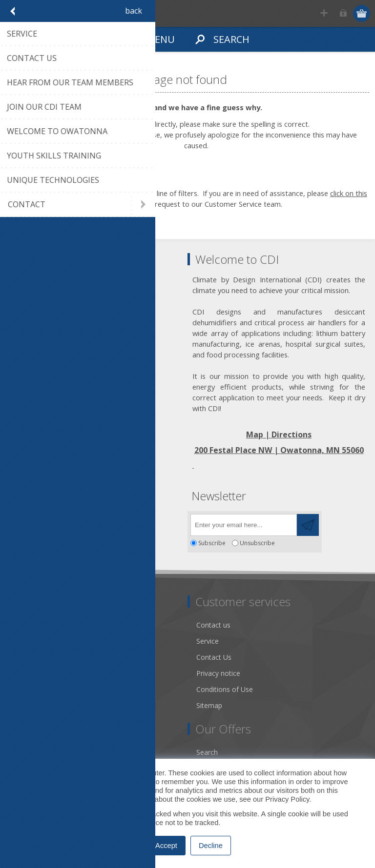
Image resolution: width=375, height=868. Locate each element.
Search (207, 752)
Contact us (213, 625)
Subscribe (212, 543)
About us (28, 641)
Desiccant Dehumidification (57, 673)
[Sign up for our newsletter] (244, 525)
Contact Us (214, 657)
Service (208, 641)
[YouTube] (72, 522)
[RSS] (99, 522)
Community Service (44, 657)
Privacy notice (218, 673)
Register (324, 13)
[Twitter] (45, 522)
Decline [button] (211, 846)
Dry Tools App (36, 625)
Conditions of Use (225, 689)
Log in (344, 13)
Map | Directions (279, 434)
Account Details (39, 752)
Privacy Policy (287, 799)
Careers (26, 705)
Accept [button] (166, 846)
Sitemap (209, 705)
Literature (29, 689)
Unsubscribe (257, 543)
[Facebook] (18, 522)
